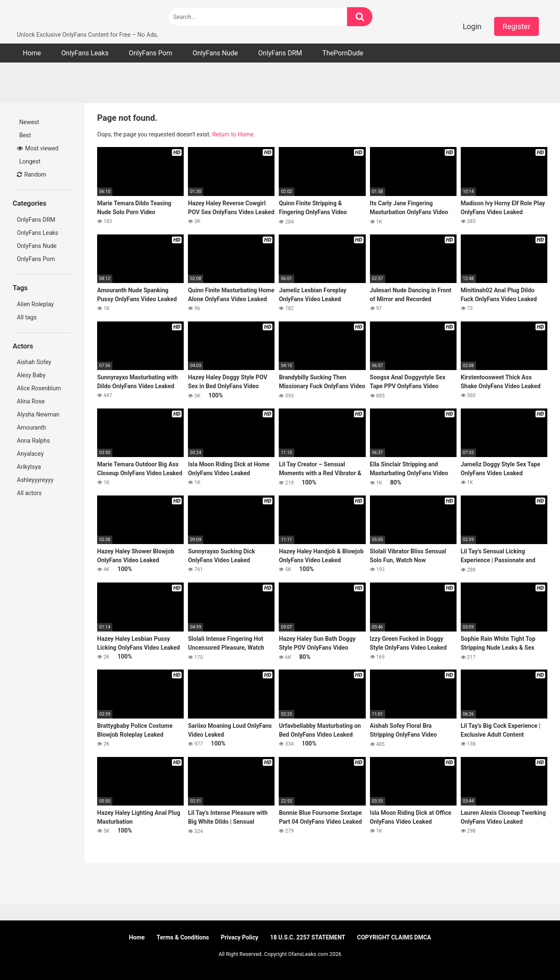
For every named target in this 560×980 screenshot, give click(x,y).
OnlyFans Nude (215, 53)
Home (32, 53)
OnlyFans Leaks (85, 53)
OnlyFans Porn (151, 53)
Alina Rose (31, 401)
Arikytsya (29, 467)
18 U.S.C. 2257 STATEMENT (308, 937)
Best (24, 135)
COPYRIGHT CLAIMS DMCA (394, 937)
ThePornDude (343, 53)
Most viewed (38, 148)
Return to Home (233, 134)
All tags (27, 317)
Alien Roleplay (35, 304)
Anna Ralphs (33, 441)
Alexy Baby (31, 375)
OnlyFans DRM (280, 53)
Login (472, 26)
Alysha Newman (38, 414)
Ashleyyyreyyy (35, 480)
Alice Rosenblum (39, 388)
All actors (30, 493)
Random (32, 174)
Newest (29, 122)
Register (517, 26)
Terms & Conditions (183, 937)
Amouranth (31, 427)
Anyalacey (30, 454)
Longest (29, 161)
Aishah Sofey (34, 362)
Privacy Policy (240, 937)
